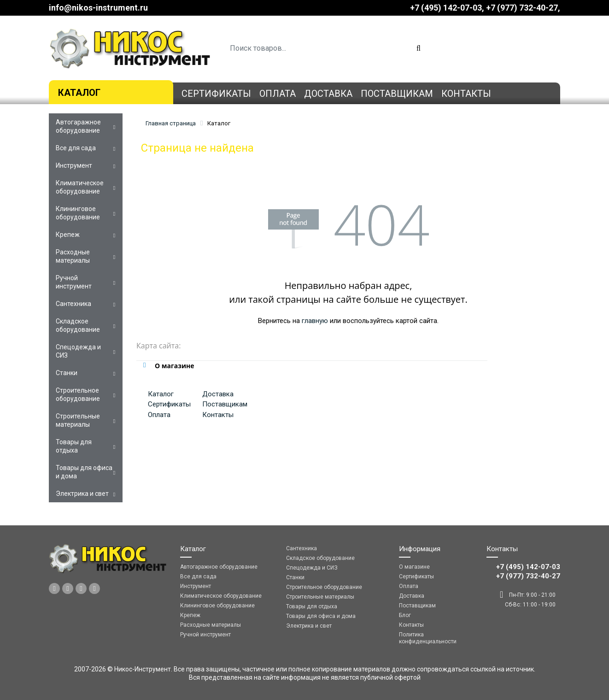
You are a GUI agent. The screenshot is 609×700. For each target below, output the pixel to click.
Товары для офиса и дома (84, 472)
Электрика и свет (82, 494)
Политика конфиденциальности (428, 638)
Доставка (328, 94)
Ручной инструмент (74, 282)
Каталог (79, 93)
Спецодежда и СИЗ (78, 351)
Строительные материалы (78, 420)
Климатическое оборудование (80, 187)
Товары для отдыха (74, 446)
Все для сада (76, 148)
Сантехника (73, 304)
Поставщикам (397, 94)
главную (315, 321)
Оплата (278, 94)
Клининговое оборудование (78, 213)
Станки (67, 373)
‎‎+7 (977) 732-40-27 (522, 8)
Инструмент (74, 165)
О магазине (414, 567)
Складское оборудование (78, 325)
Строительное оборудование (78, 394)
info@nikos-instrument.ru (98, 8)
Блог (405, 615)
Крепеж (68, 235)
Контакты (466, 94)
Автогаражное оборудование (78, 126)
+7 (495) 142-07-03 (446, 8)
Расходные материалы (73, 256)
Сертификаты (216, 94)
